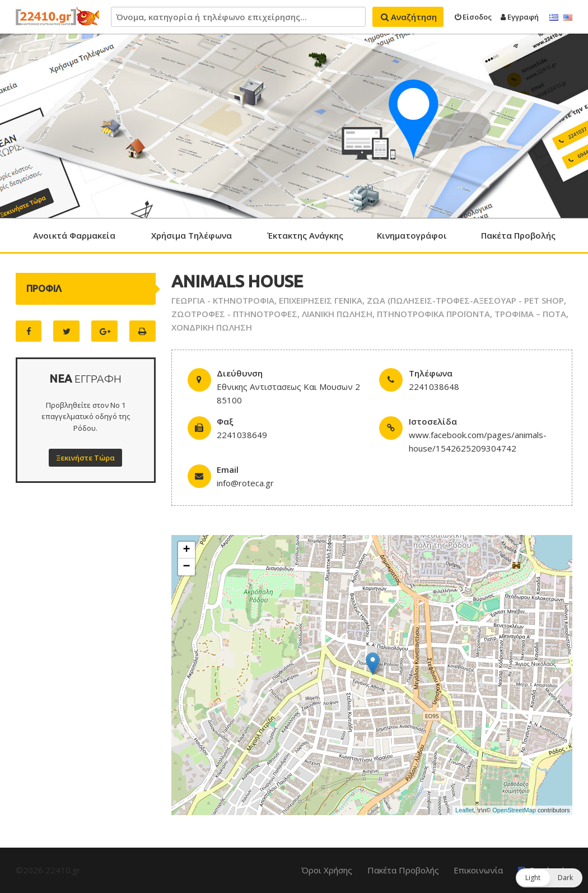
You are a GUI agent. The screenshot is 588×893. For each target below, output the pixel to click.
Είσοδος (473, 17)
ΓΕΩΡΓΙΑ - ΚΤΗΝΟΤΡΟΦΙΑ (223, 300)
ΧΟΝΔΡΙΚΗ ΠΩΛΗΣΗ (212, 327)
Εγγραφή (520, 17)
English (568, 18)
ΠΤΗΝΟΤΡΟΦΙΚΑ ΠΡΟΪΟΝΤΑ (433, 314)
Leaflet (465, 810)
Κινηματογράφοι (412, 235)
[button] (549, 878)
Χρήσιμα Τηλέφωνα (192, 235)
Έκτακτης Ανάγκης (305, 235)
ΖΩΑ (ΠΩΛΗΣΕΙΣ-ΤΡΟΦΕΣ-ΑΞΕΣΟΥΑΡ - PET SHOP (465, 300)
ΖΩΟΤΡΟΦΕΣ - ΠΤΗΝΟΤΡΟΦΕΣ (234, 314)
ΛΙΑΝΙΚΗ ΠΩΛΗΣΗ (337, 314)
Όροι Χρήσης (327, 870)
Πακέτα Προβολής (518, 235)
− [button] (187, 567)
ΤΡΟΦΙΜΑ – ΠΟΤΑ (530, 314)
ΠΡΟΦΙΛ (44, 289)
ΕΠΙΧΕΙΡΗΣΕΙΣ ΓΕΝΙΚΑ (321, 300)
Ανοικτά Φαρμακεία (74, 235)
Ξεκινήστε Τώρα (85, 458)
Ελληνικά (554, 18)
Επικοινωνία (478, 870)
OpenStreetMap (514, 810)
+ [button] (187, 550)
